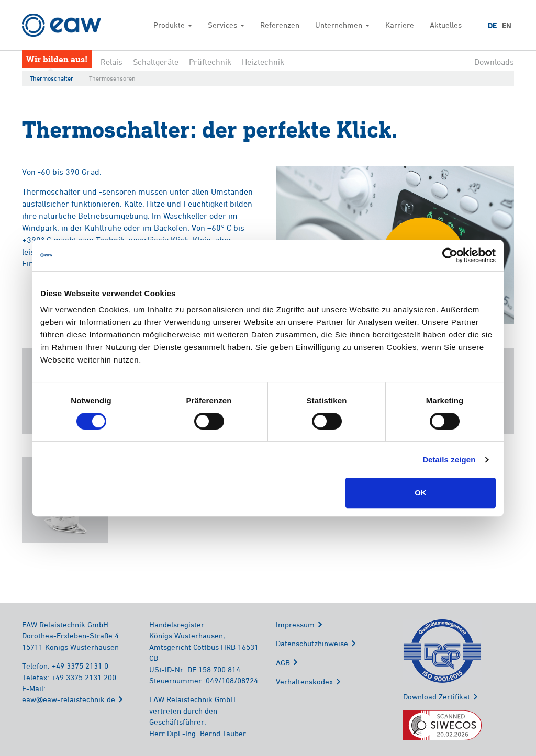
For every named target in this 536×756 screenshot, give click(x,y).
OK (421, 493)
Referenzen (280, 25)
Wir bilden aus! (57, 59)
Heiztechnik (263, 62)
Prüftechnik (210, 62)
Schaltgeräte (156, 62)
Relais (111, 62)
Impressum (295, 624)
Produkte (173, 25)
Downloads (494, 62)
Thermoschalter (52, 78)
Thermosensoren (112, 78)
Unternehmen (342, 25)
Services (226, 25)
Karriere (400, 25)
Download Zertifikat (437, 697)
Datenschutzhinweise (312, 643)
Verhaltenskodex (304, 681)
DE (492, 26)
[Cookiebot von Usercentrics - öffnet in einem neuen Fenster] (450, 255)
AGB (283, 663)
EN (507, 26)
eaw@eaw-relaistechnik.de (69, 699)
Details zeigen (449, 460)
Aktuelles (446, 25)
